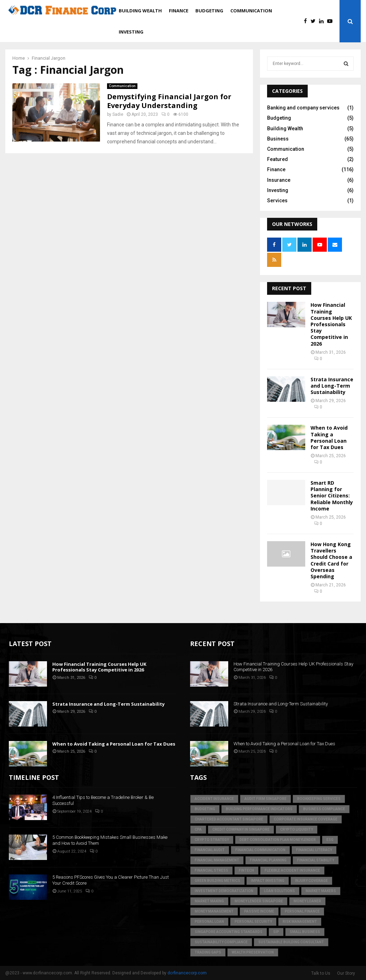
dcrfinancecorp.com (187, 973)
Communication (251, 11)
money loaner (307, 901)
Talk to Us (321, 973)
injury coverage (311, 881)
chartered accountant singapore (229, 819)
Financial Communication (260, 850)
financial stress (211, 870)
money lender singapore (259, 901)
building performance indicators (259, 809)
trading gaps (208, 952)
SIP (276, 932)
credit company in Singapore (241, 829)
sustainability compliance (221, 942)
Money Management (214, 911)
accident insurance (214, 799)
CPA (198, 829)
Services (277, 201)
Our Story (346, 973)
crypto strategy (212, 840)
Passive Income (259, 911)
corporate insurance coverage (306, 819)
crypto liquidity (297, 829)
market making (209, 901)
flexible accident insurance (292, 870)
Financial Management (217, 860)
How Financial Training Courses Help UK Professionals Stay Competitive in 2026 (331, 324)
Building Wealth (140, 11)
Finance (179, 11)
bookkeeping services (319, 799)
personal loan (209, 922)
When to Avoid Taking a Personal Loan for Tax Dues (329, 437)
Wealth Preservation (253, 952)
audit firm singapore (265, 799)
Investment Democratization (224, 891)
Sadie (118, 114)
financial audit (210, 850)
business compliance (324, 809)
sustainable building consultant (291, 942)
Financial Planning (268, 860)
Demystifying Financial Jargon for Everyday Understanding (169, 101)
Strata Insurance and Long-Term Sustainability (332, 386)
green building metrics (217, 881)
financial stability (316, 860)
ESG (330, 840)
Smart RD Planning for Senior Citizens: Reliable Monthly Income (332, 496)
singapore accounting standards (229, 932)
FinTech (246, 870)
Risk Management (300, 922)
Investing (131, 32)
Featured (278, 159)
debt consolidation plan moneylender (278, 840)
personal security (253, 922)
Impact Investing (268, 881)
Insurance (279, 180)
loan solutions (279, 891)
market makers (321, 891)
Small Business (305, 932)
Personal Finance (302, 911)
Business (278, 139)
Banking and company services (303, 108)
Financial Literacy (314, 850)
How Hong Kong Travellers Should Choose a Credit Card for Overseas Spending (331, 560)
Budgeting (209, 11)
